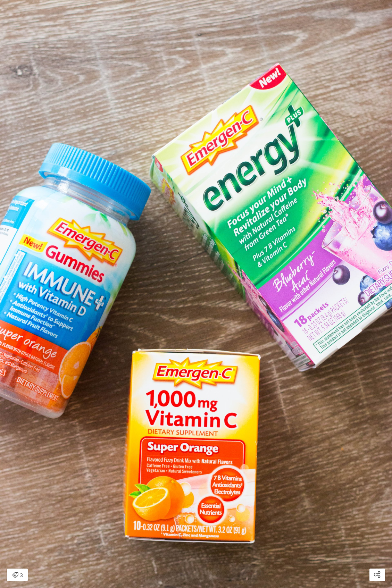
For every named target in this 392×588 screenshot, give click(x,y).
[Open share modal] (377, 575)
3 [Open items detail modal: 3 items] (18, 576)
